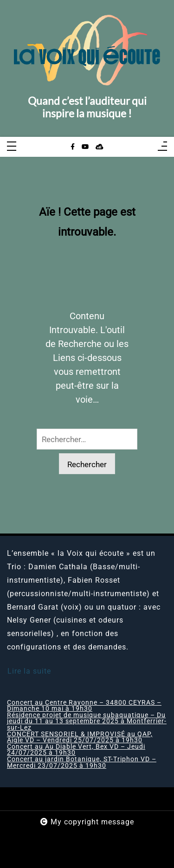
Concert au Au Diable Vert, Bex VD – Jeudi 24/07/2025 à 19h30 (76, 750)
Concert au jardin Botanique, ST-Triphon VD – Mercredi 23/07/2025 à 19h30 (82, 762)
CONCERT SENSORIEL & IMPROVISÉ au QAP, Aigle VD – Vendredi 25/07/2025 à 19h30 (80, 737)
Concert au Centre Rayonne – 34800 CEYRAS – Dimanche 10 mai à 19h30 (84, 706)
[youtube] (85, 147)
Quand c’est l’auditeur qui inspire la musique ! (87, 107)
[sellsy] (100, 147)
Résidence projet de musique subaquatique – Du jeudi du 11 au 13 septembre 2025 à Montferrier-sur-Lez (87, 722)
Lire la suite (29, 671)
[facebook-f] (73, 147)
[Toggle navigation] (12, 147)
